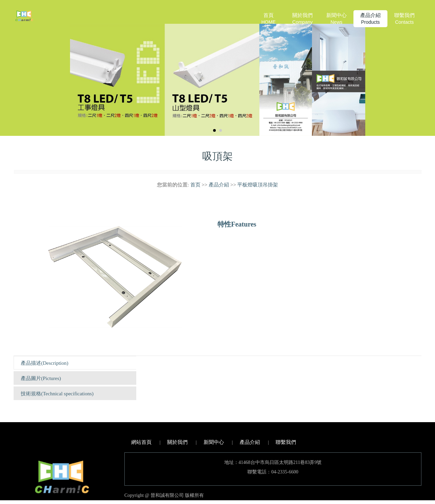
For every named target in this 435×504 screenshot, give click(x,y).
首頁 (268, 19)
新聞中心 (336, 19)
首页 (195, 185)
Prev (13, 68)
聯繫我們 (404, 19)
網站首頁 (141, 442)
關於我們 (302, 19)
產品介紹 (370, 19)
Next (422, 68)
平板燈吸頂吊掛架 (258, 185)
